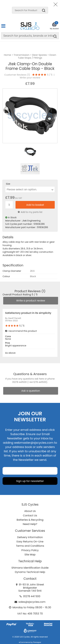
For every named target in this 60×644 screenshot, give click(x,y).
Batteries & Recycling (30, 520)
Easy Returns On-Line (30, 542)
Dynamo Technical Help (30, 572)
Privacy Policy (30, 550)
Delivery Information (30, 537)
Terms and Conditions (30, 546)
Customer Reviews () (17, 75)
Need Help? (30, 524)
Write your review (30, 78)
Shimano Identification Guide (30, 568)
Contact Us (30, 516)
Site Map (30, 555)
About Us (30, 511)
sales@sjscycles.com (32, 602)
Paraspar (37, 642)
